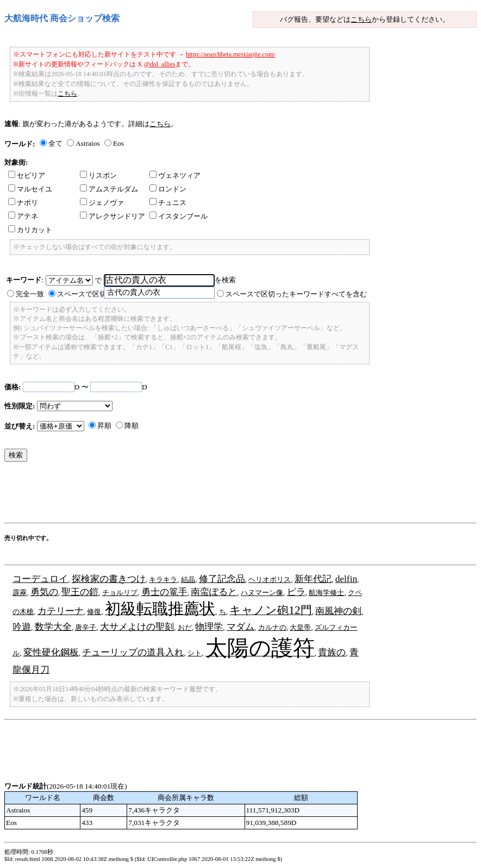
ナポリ (23, 203)
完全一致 (30, 294)
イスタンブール (179, 216)
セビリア (27, 175)
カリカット (30, 230)
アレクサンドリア (113, 216)
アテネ (23, 216)
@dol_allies (160, 64)
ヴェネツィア (175, 175)
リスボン (98, 175)
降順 (132, 426)
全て (55, 143)
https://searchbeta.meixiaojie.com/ (231, 54)
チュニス (168, 203)
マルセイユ (30, 189)
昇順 (104, 426)
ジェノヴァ (102, 203)
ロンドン (168, 189)
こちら (361, 19)
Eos (118, 143)
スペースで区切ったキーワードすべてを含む (296, 294)
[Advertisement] (202, 495)
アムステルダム (109, 189)
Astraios (88, 143)
